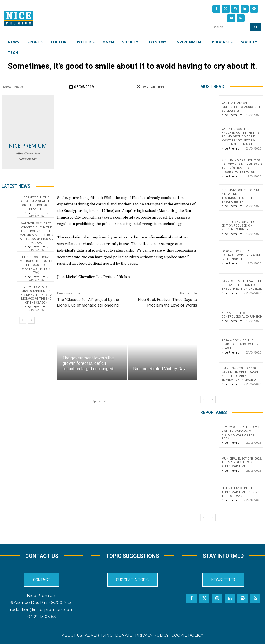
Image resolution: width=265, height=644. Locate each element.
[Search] (256, 27)
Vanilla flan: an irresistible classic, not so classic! (241, 107)
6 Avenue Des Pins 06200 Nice (42, 603)
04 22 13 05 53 (42, 616)
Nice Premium (28, 146)
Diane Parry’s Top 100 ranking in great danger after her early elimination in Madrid (241, 374)
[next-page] (31, 320)
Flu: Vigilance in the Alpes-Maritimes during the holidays (241, 492)
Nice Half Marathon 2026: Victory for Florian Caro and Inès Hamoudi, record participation (242, 166)
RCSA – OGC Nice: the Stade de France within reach (240, 344)
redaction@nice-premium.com (42, 610)
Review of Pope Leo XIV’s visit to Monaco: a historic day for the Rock (241, 433)
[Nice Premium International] (19, 18)
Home (6, 87)
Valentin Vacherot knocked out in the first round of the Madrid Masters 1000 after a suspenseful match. (36, 233)
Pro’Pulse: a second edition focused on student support (238, 226)
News (19, 87)
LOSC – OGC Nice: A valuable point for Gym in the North (241, 255)
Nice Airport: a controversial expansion (242, 315)
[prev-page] (23, 320)
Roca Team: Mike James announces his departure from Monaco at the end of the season (36, 295)
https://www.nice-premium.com (28, 156)
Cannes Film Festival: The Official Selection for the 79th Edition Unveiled (242, 285)
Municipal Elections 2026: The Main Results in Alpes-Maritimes (242, 463)
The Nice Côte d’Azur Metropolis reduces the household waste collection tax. (36, 265)
